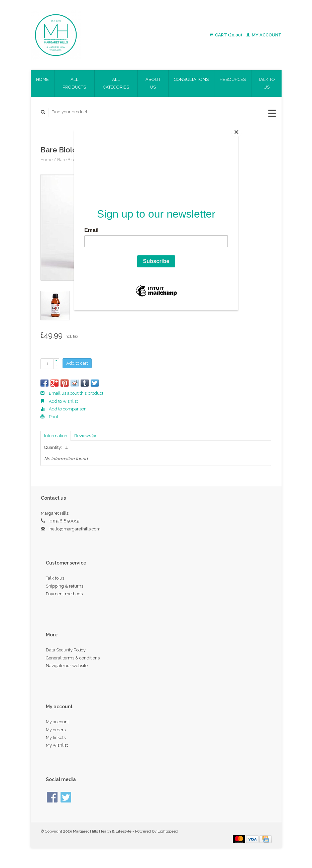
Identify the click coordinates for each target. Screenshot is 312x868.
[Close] (236, 132)
